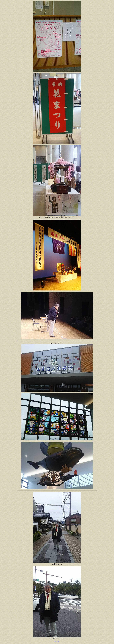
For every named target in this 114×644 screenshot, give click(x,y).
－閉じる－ (57, 642)
